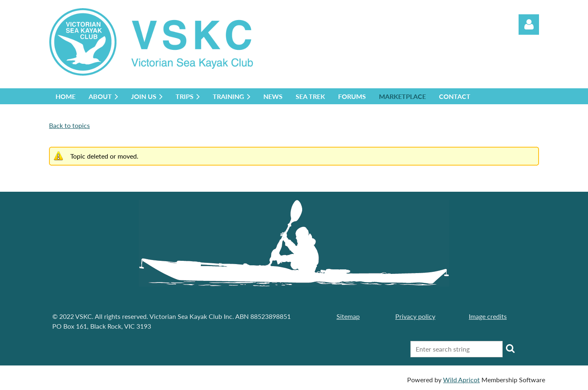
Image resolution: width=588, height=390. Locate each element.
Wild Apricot (461, 380)
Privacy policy (415, 316)
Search (510, 348)
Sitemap (348, 316)
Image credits (488, 316)
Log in (529, 25)
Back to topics (69, 125)
